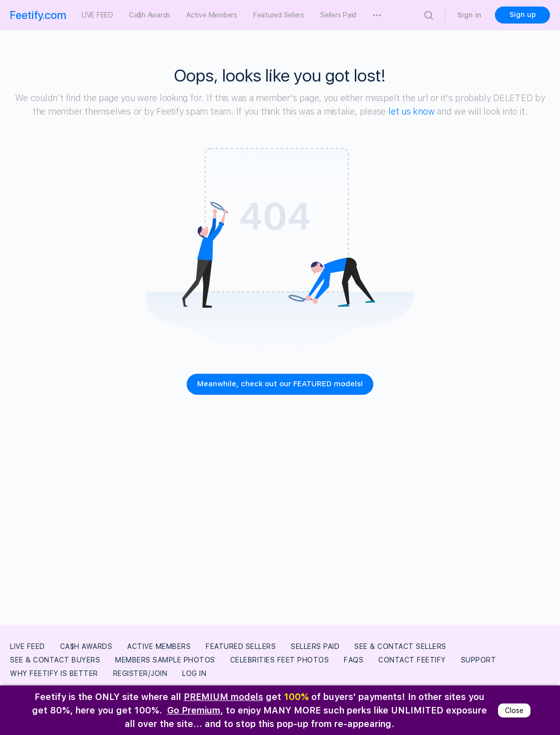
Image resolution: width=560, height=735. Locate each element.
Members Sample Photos (165, 660)
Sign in (469, 15)
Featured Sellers (241, 646)
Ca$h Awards (86, 646)
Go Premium (194, 710)
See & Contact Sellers (400, 646)
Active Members (159, 646)
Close (514, 710)
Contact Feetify (412, 660)
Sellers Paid (315, 646)
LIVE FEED (28, 646)
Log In (194, 673)
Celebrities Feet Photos (280, 660)
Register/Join (140, 673)
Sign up (523, 15)
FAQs (354, 660)
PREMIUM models (223, 697)
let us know (411, 111)
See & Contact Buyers (55, 660)
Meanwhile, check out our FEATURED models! (280, 384)
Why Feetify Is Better (54, 673)
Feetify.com (38, 15)
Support (479, 660)
